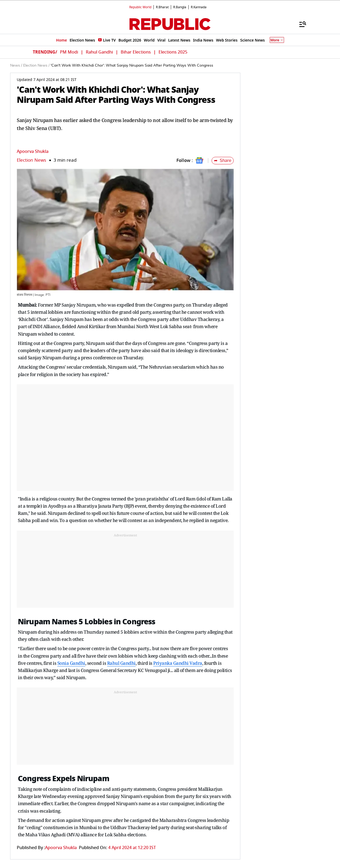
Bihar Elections (136, 52)
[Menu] (300, 24)
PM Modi (69, 52)
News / (16, 66)
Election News (31, 160)
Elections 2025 (173, 52)
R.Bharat (162, 7)
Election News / (36, 66)
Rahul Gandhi (99, 52)
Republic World (140, 7)
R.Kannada (199, 7)
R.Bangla (180, 7)
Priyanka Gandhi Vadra (178, 663)
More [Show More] (277, 40)
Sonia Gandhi (71, 663)
